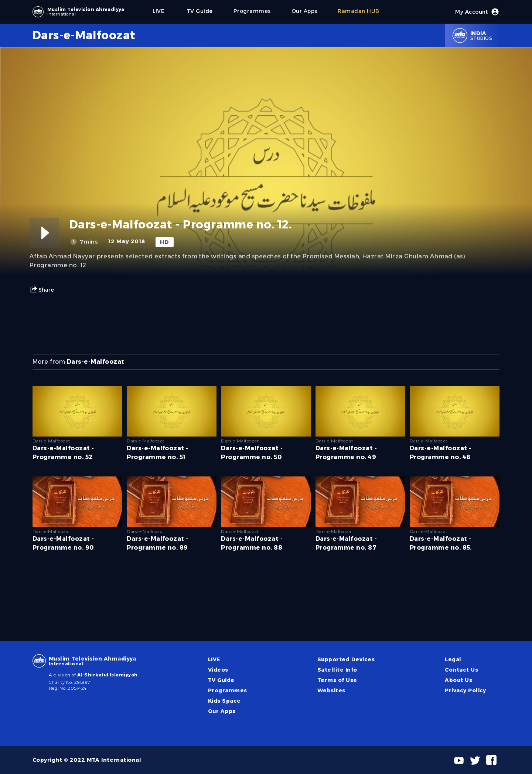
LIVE (214, 659)
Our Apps (222, 711)
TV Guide (221, 680)
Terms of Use (337, 680)
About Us (458, 680)
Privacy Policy (465, 690)
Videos (218, 670)
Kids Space (224, 701)
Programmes (228, 690)
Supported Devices (346, 659)
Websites (331, 690)
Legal (453, 659)
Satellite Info (337, 670)
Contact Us (461, 670)
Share (42, 290)
